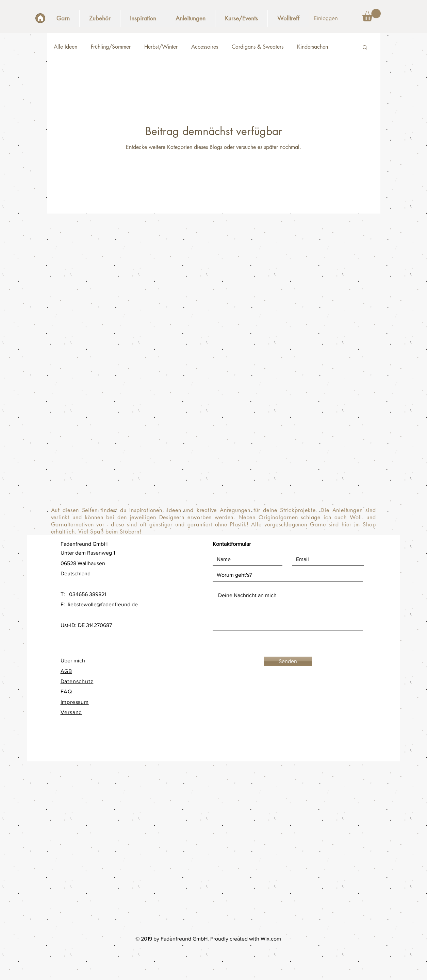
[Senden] (288, 661)
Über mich (73, 661)
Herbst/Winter (161, 47)
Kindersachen (313, 47)
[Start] (40, 18)
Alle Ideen (65, 47)
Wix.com (271, 939)
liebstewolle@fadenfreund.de (103, 604)
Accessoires (205, 47)
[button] (371, 15)
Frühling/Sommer (111, 47)
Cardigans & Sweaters (258, 47)
